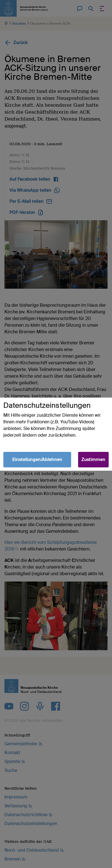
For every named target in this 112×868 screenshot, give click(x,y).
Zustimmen (93, 459)
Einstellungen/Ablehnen (37, 459)
